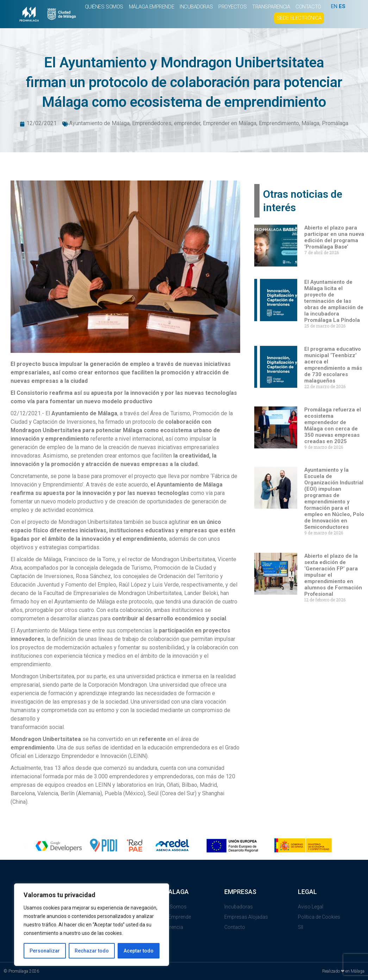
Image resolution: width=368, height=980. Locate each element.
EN (334, 6)
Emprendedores (152, 123)
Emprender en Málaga (230, 123)
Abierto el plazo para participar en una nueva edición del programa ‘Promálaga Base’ (334, 237)
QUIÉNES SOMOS (104, 7)
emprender (187, 123)
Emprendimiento (279, 123)
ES (342, 6)
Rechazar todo (92, 951)
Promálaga (335, 123)
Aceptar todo (139, 951)
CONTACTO (308, 7)
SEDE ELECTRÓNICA (299, 18)
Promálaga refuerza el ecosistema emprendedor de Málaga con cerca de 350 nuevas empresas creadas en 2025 (333, 425)
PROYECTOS (232, 7)
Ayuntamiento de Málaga (99, 123)
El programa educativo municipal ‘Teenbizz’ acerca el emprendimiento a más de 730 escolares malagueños (333, 365)
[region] (92, 925)
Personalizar (45, 951)
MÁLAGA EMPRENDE (151, 7)
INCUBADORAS (196, 7)
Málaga (310, 123)
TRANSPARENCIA (271, 7)
